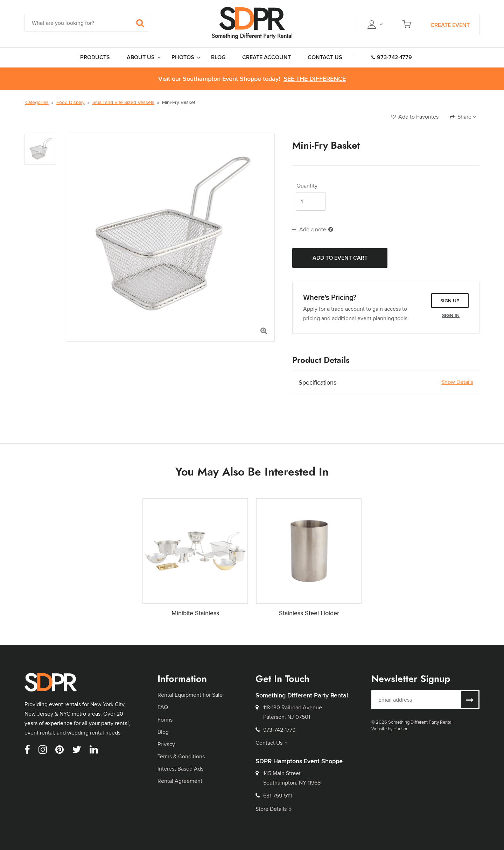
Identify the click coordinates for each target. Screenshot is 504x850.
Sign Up (450, 301)
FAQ (163, 707)
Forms (165, 720)
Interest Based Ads (180, 769)
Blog (163, 732)
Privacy (166, 744)
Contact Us (271, 743)
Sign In (451, 315)
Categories (37, 102)
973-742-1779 (392, 57)
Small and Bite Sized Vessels (123, 102)
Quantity (307, 186)
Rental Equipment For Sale (190, 695)
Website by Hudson (390, 729)
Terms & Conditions (181, 756)
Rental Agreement (180, 781)
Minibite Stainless (195, 613)
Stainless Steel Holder (309, 613)
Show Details (457, 382)
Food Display (71, 102)
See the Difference (315, 79)
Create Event (450, 25)
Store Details (274, 809)
